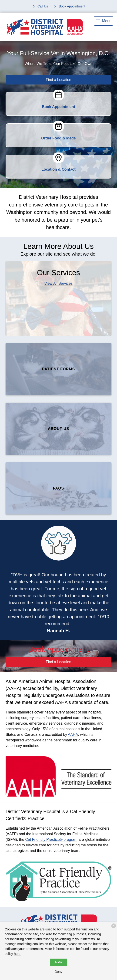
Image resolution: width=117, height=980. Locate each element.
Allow (58, 962)
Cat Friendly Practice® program (51, 840)
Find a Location (58, 80)
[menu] (104, 21)
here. (18, 954)
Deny (58, 972)
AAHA (73, 735)
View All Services (59, 283)
